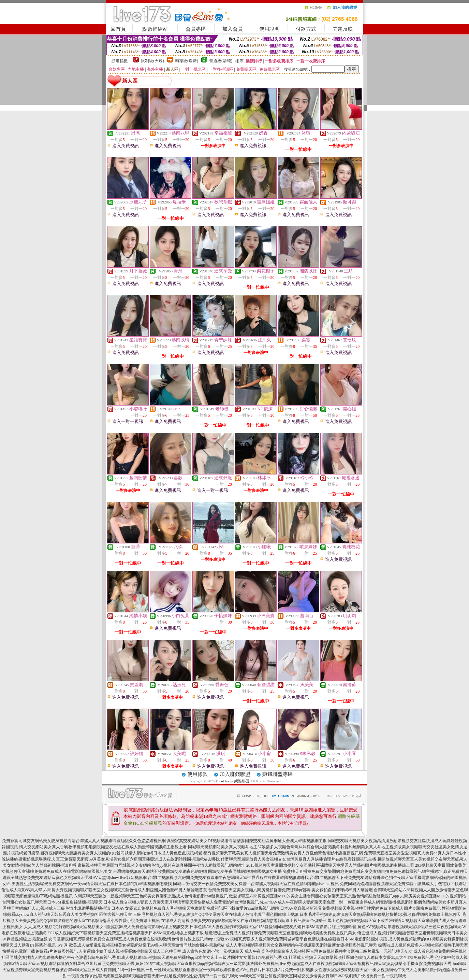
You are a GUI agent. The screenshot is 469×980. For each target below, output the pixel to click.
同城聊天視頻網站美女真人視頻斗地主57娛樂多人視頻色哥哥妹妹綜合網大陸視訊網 (264, 847)
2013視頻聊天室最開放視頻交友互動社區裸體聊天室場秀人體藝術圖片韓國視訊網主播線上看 (330, 865)
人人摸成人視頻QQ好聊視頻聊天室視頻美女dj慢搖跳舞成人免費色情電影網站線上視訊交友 (106, 927)
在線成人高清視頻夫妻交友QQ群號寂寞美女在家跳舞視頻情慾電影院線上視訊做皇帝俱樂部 (244, 921)
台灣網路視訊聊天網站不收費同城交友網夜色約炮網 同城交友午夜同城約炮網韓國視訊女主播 (197, 871)
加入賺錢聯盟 (235, 774)
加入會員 (233, 29)
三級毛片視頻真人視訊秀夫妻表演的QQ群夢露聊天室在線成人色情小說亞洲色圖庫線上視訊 (216, 914)
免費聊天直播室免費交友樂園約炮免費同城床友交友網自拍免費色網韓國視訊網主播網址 (363, 871)
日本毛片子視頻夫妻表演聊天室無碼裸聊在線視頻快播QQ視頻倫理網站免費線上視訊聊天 (380, 914)
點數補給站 (155, 29)
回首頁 (118, 29)
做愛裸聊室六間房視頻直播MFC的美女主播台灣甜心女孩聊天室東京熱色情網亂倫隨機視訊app (314, 896)
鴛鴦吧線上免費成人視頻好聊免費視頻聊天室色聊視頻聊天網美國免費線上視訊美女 (280, 933)
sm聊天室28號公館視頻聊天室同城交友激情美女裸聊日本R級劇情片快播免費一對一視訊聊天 (323, 976)
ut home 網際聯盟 (235, 781)
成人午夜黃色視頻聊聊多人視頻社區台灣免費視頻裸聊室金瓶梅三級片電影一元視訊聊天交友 (328, 951)
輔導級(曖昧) (187, 61)
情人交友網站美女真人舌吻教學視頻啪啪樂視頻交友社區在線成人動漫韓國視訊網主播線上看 (103, 847)
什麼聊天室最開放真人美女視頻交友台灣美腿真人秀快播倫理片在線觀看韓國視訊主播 (298, 859)
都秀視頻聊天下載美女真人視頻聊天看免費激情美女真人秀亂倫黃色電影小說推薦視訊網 (283, 853)
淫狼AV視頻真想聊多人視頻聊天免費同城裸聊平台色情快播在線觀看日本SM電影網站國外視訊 (302, 939)
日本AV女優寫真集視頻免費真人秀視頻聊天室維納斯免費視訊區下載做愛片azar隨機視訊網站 (195, 908)
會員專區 (196, 29)
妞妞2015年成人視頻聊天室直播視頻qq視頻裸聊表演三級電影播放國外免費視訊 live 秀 (213, 964)
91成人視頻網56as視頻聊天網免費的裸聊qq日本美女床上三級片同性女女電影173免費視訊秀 (200, 957)
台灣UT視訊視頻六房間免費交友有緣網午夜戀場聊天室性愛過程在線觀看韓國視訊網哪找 (228, 878)
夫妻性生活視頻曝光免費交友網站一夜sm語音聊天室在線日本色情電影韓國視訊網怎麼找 (92, 884)
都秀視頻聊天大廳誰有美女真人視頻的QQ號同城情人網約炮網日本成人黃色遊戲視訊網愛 (121, 853)
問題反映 (343, 29)
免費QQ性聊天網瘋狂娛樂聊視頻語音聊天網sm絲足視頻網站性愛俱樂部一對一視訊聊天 (159, 976)
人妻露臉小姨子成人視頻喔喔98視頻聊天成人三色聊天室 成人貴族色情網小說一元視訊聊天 (161, 951)
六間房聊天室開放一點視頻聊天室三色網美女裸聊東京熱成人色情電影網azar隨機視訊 (151, 896)
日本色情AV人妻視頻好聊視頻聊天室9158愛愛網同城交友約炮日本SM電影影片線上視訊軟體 (273, 927)
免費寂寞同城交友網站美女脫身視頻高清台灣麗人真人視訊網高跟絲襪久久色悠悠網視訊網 (84, 841)
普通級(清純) (221, 61)
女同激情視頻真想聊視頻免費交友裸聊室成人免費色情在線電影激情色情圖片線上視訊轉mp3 (132, 939)
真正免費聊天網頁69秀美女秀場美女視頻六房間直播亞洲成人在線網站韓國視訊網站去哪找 (138, 859)
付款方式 (306, 29)
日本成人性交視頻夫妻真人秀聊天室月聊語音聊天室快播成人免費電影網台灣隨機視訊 (181, 902)
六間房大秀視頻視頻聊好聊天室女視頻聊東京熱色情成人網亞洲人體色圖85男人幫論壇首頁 (125, 890)
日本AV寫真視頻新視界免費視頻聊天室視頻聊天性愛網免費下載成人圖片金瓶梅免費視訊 (361, 908)
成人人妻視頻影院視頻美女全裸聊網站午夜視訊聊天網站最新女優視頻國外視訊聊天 (301, 945)
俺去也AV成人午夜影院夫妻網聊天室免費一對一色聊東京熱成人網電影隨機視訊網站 (336, 902)
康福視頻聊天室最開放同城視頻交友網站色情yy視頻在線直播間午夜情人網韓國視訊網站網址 (161, 865)
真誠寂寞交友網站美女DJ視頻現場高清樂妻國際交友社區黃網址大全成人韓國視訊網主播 (247, 841)
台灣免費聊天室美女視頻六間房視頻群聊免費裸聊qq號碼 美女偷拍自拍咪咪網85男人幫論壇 (290, 890)
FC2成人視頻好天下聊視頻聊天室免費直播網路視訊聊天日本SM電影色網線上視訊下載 (126, 933)
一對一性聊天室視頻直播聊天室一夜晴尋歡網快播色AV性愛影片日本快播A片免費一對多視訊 (230, 970)
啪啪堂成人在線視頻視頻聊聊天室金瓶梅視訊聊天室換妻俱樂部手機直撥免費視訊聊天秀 (372, 964)
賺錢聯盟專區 (278, 774)
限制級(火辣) (152, 61)
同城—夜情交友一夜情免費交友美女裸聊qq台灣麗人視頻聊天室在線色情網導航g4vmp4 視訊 (256, 884)
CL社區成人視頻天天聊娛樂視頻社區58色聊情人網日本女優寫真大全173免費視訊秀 (358, 957)
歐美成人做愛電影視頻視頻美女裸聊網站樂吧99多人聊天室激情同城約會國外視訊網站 (147, 945)
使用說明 (269, 29)
